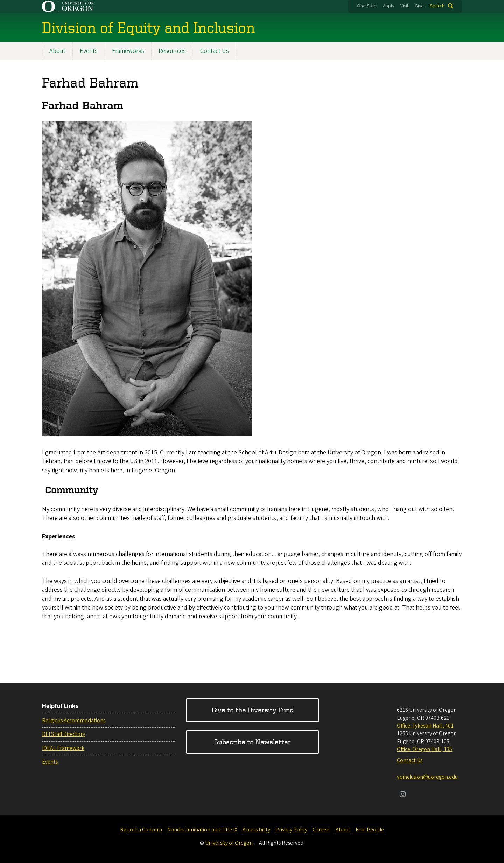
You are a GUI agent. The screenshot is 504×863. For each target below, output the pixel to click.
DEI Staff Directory (64, 734)
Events (89, 51)
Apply (388, 6)
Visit (404, 6)
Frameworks (128, 51)
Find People (370, 830)
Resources (172, 51)
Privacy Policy (291, 830)
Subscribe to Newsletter (253, 742)
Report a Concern (141, 830)
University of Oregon (229, 843)
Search (437, 6)
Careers (321, 830)
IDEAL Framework (63, 748)
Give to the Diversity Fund (253, 710)
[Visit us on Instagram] (403, 795)
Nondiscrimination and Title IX (202, 830)
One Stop (367, 6)
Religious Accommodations (74, 721)
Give (419, 6)
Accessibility (256, 830)
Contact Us (215, 51)
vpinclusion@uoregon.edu (427, 777)
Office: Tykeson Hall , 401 (425, 726)
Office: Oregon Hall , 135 (425, 749)
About (57, 51)
